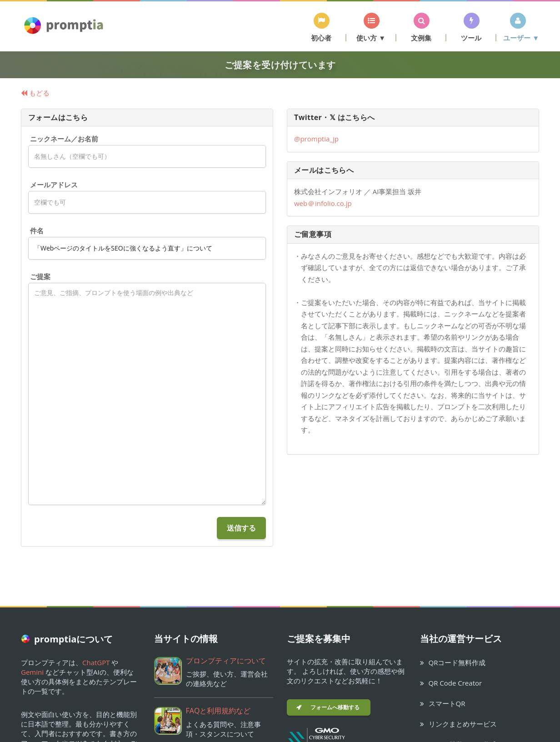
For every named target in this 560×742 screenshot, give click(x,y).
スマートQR (443, 703)
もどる (35, 93)
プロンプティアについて (226, 661)
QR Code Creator (451, 683)
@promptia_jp (316, 139)
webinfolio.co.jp (323, 203)
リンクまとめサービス (458, 724)
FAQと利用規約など (218, 711)
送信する (241, 528)
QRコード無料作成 (453, 662)
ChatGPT (96, 662)
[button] (321, 27)
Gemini (32, 672)
